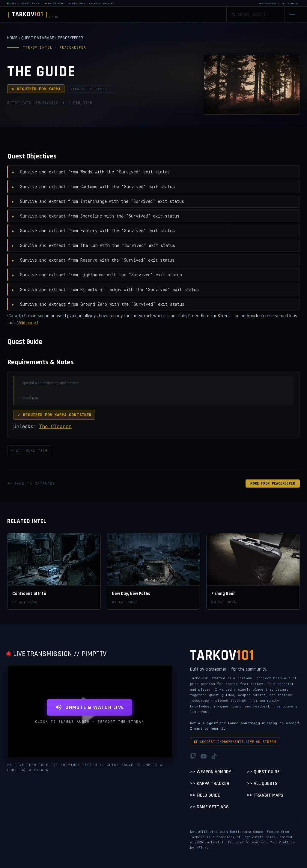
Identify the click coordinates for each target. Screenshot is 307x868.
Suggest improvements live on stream (235, 742)
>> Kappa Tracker (210, 784)
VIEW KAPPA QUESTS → (91, 89)
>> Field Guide (205, 795)
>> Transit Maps (265, 795)
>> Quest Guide (263, 772)
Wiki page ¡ (28, 323)
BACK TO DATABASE (31, 483)
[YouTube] (204, 756)
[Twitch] (193, 756)
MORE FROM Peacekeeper (273, 484)
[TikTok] (214, 756)
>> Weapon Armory (211, 772)
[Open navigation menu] (292, 15)
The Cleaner (55, 426)
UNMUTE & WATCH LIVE (89, 707)
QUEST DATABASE (38, 38)
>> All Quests (262, 784)
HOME (12, 38)
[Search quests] (259, 15)
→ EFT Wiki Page (29, 450)
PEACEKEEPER (70, 38)
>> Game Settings (209, 807)
